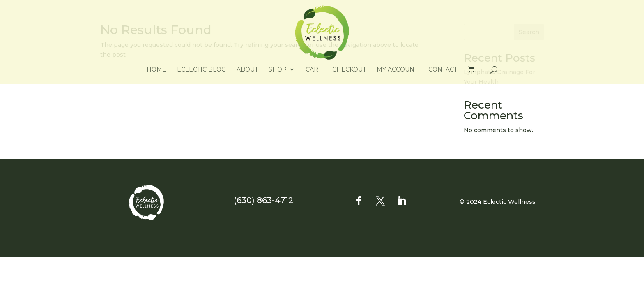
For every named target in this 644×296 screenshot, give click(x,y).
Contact (443, 70)
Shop (278, 70)
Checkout (349, 70)
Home (156, 70)
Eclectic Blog (201, 70)
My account (397, 70)
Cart (314, 70)
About (247, 70)
